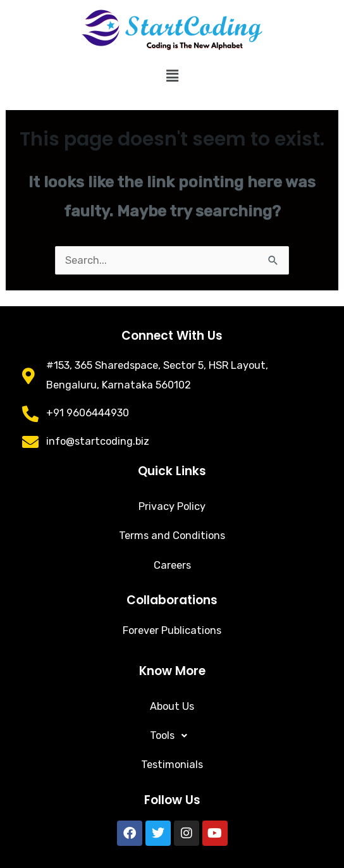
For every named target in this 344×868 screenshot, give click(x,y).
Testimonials (172, 765)
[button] (172, 76)
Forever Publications (172, 630)
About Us (172, 706)
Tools (172, 736)
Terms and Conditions (172, 536)
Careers (172, 565)
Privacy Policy (172, 506)
